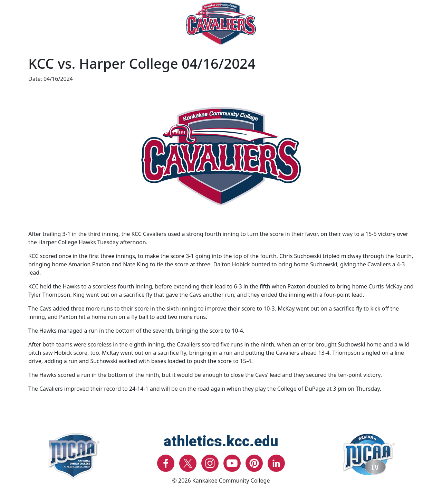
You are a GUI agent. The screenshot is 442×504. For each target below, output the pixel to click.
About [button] (383, 29)
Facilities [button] (101, 29)
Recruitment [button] (151, 29)
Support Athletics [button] (330, 29)
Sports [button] (60, 29)
